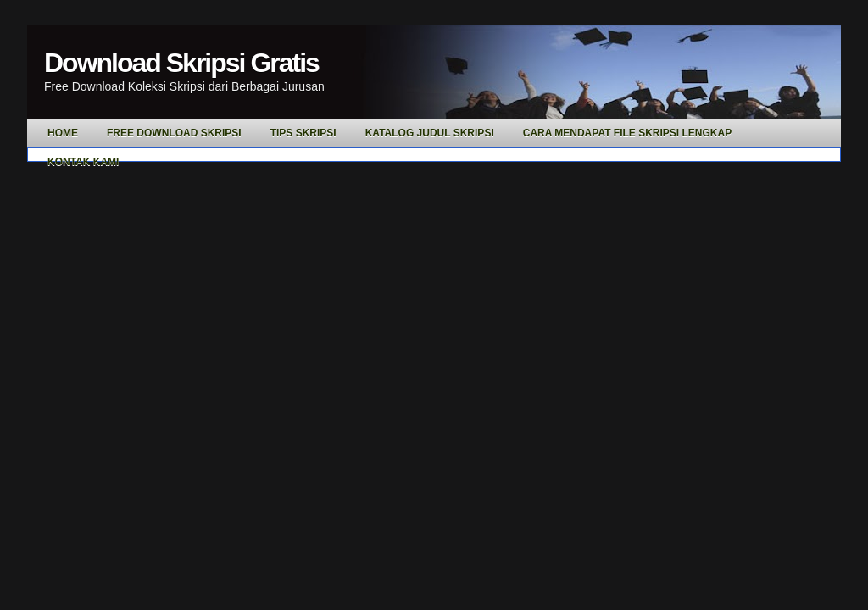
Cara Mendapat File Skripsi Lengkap (627, 133)
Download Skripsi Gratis (181, 63)
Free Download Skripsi (174, 133)
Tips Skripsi (303, 133)
